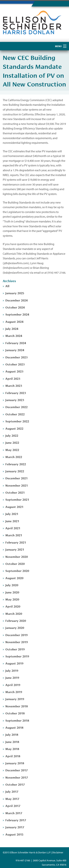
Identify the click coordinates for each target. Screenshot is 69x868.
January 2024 (15, 350)
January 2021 (15, 549)
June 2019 (12, 677)
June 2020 (12, 592)
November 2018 (17, 706)
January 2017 (15, 827)
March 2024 (14, 335)
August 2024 (14, 321)
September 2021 (17, 499)
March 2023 (14, 385)
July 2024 (12, 328)
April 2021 (13, 528)
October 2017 (15, 784)
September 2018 (17, 720)
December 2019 (16, 635)
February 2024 (16, 343)
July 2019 (12, 670)
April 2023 (13, 378)
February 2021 (16, 542)
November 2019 (17, 642)
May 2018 (12, 749)
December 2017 (16, 770)
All (7, 286)
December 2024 (16, 300)
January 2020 (15, 627)
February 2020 (16, 620)
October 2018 (15, 713)
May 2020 (12, 599)
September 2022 (17, 421)
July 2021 (12, 514)
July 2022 (12, 435)
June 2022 (12, 442)
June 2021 (12, 521)
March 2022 (14, 457)
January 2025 (15, 293)
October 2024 (15, 307)
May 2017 (12, 799)
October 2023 (15, 364)
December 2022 (16, 407)
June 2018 (12, 742)
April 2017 (13, 806)
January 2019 (15, 699)
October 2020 (15, 563)
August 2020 (14, 578)
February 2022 (16, 464)
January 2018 (15, 763)
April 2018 (13, 756)
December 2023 (16, 357)
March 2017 (14, 813)
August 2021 (14, 507)
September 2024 (17, 314)
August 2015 (14, 834)
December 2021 (16, 478)
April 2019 (13, 685)
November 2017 (17, 777)
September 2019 (17, 656)
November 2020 (17, 556)
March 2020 (14, 613)
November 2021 (17, 485)
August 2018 (14, 727)
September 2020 (17, 571)
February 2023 (16, 393)
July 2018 (12, 734)
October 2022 (15, 414)
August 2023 (14, 371)
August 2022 (14, 428)
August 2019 (14, 663)
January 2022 (15, 471)
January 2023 (15, 400)
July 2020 (12, 585)
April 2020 (13, 606)
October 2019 (15, 649)
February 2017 (16, 820)
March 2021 (14, 535)
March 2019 (14, 692)
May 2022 (12, 450)
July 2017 (12, 791)
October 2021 (15, 492)
